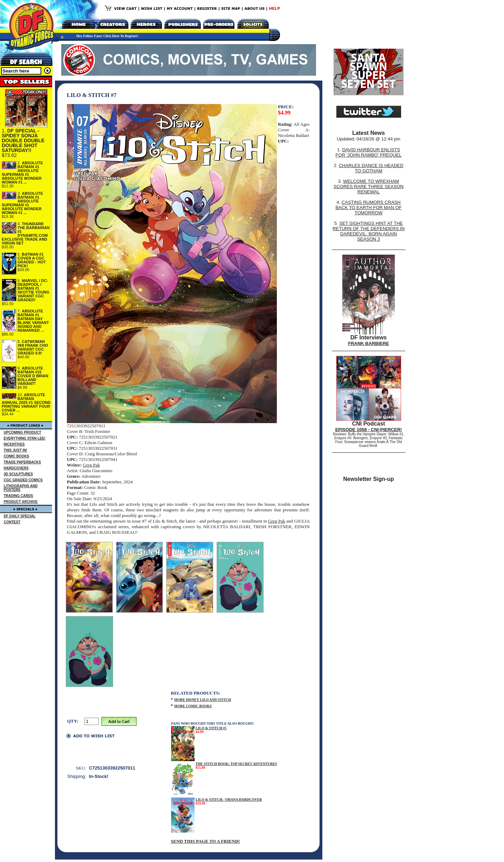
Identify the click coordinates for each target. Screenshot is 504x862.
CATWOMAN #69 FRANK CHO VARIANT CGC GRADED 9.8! (33, 347)
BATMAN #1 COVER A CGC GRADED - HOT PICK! (32, 260)
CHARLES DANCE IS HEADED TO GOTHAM (371, 168)
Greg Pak (92, 465)
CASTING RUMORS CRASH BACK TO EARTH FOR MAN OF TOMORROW (368, 208)
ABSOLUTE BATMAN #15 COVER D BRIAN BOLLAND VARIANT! (33, 376)
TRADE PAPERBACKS (23, 462)
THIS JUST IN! (16, 450)
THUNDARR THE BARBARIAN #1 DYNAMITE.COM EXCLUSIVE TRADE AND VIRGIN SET (26, 233)
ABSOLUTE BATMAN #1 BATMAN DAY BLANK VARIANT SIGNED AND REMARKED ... (33, 321)
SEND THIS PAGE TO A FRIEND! (205, 841)
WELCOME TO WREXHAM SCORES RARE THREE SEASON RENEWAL (369, 187)
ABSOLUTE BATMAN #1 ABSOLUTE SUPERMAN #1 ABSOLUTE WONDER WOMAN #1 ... (22, 173)
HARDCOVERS (16, 468)
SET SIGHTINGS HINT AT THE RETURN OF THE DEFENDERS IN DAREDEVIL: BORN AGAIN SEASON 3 (369, 231)
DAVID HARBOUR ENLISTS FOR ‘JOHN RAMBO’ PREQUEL (369, 152)
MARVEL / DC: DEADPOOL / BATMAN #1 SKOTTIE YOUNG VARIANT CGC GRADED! (33, 290)
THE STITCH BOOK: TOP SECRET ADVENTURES (236, 764)
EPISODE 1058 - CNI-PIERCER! (369, 430)
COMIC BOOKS (17, 456)
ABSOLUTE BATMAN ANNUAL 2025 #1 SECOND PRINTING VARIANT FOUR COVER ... (26, 402)
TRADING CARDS (19, 496)
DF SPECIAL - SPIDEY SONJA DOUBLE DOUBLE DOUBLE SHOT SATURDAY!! (23, 140)
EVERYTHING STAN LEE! (25, 438)
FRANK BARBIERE (369, 343)
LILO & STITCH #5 (211, 728)
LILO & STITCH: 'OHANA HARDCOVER (229, 799)
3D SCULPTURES (18, 474)
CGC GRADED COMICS (23, 480)
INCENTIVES (14, 444)
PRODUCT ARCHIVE (21, 502)
